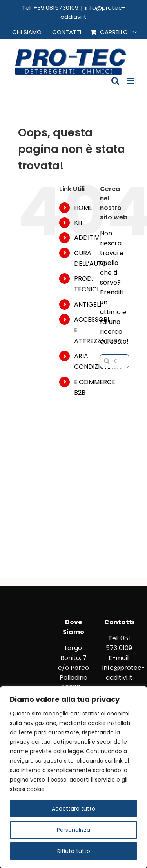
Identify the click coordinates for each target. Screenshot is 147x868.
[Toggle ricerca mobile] (115, 81)
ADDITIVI (87, 238)
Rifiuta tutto (74, 851)
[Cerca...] (114, 361)
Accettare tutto (73, 809)
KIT (79, 223)
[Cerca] (107, 361)
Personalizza (73, 830)
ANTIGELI (88, 304)
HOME (83, 208)
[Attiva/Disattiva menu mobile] (131, 81)
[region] (73, 777)
